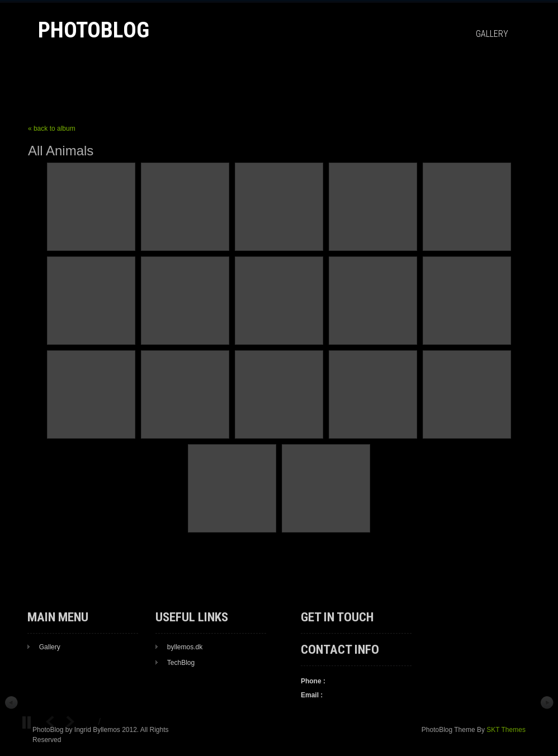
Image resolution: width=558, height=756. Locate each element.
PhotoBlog (94, 30)
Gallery (492, 34)
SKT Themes (506, 730)
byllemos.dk (185, 647)
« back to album (52, 129)
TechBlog (181, 663)
